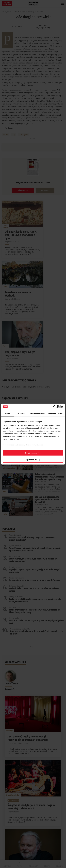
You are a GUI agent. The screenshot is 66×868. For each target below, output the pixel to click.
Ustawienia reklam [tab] (37, 413)
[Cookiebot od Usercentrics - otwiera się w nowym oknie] (53, 407)
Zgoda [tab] (8, 413)
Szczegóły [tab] (21, 413)
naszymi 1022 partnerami (20, 425)
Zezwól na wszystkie (33, 453)
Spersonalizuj (33, 460)
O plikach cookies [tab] (56, 413)
